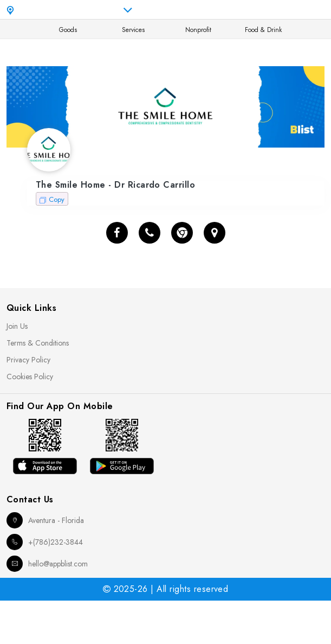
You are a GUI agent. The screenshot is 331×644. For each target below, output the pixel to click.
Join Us (17, 326)
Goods (68, 30)
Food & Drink (263, 30)
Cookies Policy (30, 377)
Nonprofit (198, 30)
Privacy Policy (28, 360)
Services (133, 30)
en (239, 10)
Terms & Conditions (38, 343)
